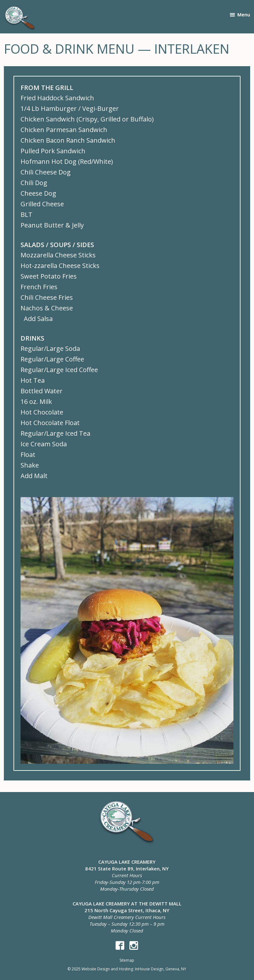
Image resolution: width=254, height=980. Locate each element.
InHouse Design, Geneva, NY (161, 969)
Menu (244, 14)
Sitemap (127, 960)
